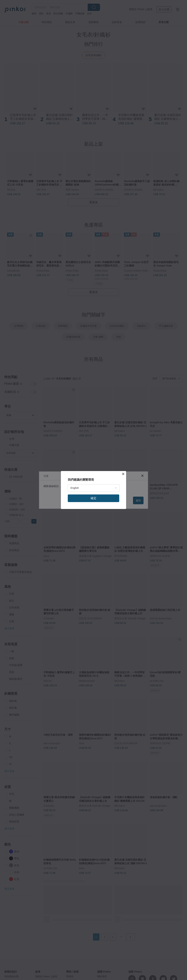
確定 (93, 498)
